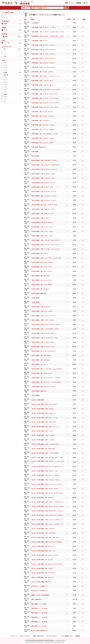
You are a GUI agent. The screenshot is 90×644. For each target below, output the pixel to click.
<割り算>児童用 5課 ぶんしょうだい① (42, 271)
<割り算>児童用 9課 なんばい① (40, 289)
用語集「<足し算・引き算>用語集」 (40, 595)
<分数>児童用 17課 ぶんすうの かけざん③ (43, 58)
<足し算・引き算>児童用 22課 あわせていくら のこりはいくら (48, 462)
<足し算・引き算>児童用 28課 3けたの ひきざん (45, 489)
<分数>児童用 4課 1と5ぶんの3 (40, 120)
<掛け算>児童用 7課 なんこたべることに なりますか (46, 378)
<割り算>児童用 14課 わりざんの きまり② (43, 178)
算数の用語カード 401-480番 (39, 622)
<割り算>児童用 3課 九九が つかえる (42, 262)
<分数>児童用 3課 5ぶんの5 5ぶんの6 (42, 116)
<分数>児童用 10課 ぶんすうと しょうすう (43, 27)
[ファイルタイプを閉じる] (11, 47)
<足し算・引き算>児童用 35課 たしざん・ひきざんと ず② (47, 524)
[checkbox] (2, 15)
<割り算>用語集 (35, 298)
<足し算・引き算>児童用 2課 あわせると (43, 497)
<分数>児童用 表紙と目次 (38, 147)
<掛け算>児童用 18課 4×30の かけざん (43, 342)
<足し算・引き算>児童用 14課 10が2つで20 (43, 422)
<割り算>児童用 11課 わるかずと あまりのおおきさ (46, 165)
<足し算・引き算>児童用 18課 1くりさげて (43, 440)
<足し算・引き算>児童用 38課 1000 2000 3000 (45, 537)
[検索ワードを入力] (47, 8)
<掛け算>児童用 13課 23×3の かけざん (43, 320)
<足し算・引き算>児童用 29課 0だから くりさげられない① (48, 493)
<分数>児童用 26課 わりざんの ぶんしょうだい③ (45, 103)
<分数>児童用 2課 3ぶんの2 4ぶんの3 (42, 112)
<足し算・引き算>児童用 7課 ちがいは (42, 568)
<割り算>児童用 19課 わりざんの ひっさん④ (44, 200)
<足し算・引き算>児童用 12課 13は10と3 (43, 413)
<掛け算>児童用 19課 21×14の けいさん (43, 347)
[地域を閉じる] (11, 60)
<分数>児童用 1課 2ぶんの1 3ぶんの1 (42, 72)
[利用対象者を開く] (11, 21)
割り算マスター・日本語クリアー (40, 586)
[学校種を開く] (11, 28)
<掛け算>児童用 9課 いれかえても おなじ (43, 387)
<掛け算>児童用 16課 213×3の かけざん (43, 333)
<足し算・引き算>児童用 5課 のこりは (42, 560)
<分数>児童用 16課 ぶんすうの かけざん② (43, 54)
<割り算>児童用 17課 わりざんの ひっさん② (44, 191)
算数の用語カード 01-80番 (39, 604)
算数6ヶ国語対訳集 (36, 599)
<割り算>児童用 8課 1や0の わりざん (42, 285)
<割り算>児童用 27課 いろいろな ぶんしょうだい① (46, 240)
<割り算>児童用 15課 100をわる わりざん (43, 183)
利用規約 (78, 3)
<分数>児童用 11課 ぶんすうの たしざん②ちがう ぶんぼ (47, 32)
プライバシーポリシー (52, 636)
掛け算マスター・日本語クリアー (40, 591)
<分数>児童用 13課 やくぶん (39, 41)
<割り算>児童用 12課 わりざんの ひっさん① (44, 169)
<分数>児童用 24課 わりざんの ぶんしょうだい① (45, 94)
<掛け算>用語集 (35, 395)
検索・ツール (69, 3)
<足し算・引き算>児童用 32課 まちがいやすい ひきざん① (47, 511)
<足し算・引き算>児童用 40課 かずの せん (43, 551)
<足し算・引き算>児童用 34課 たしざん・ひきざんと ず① (47, 520)
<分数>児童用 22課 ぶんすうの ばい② (42, 85)
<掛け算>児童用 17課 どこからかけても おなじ (45, 338)
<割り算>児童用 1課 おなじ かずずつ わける (44, 205)
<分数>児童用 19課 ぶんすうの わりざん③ (43, 67)
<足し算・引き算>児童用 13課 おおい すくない (45, 418)
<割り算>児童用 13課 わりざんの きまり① (43, 174)
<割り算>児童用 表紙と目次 (39, 293)
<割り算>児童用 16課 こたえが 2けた (42, 187)
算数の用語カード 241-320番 (39, 613)
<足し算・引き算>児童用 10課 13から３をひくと (45, 404)
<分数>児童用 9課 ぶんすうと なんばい (43, 143)
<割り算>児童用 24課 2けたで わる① (42, 227)
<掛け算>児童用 (35, 302)
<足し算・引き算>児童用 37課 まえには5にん (44, 533)
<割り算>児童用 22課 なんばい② (41, 218)
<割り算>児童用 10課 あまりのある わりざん (44, 160)
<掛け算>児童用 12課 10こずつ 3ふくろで (43, 316)
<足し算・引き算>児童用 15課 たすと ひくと (44, 426)
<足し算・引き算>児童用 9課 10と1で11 (42, 577)
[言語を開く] (11, 40)
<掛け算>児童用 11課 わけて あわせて (42, 311)
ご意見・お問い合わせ (38, 636)
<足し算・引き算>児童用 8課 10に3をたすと (43, 573)
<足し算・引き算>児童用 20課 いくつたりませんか (45, 453)
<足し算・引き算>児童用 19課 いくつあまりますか (45, 444)
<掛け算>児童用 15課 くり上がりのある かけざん (45, 329)
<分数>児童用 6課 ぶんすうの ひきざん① (43, 129)
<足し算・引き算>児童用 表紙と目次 (41, 582)
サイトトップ (14, 636)
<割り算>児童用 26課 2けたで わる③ (42, 236)
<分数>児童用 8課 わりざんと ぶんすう (43, 138)
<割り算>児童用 (35, 156)
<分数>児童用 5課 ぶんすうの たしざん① (43, 125)
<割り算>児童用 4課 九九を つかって (42, 267)
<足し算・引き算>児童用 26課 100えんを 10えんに (46, 480)
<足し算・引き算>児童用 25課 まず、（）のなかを (45, 475)
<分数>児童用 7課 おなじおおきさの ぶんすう (44, 134)
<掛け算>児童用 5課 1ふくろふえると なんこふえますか (47, 369)
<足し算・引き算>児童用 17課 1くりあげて (43, 435)
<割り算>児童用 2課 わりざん (40, 254)
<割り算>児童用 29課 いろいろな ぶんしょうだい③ (46, 249)
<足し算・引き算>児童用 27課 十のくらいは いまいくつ (47, 484)
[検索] (66, 8)
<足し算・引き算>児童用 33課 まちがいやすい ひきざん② (47, 515)
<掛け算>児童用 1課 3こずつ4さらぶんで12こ (44, 351)
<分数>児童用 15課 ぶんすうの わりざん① (43, 50)
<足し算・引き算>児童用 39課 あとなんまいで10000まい (47, 542)
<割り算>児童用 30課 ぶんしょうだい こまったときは (46, 258)
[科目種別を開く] (11, 34)
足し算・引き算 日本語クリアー (40, 631)
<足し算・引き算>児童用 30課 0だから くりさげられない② (48, 502)
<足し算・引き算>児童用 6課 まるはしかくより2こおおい (47, 564)
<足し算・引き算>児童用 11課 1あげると (43, 409)
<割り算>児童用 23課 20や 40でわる (42, 222)
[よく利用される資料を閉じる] (11, 12)
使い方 (85, 3)
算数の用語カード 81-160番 (39, 626)
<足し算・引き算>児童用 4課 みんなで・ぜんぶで (45, 555)
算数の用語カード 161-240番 (39, 608)
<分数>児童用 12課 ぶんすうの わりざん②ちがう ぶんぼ (47, 36)
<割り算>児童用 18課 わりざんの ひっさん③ (44, 196)
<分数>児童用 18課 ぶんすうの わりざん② (43, 63)
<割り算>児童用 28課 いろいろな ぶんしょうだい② (46, 245)
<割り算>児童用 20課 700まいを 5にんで (43, 209)
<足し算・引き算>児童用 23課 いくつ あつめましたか (46, 466)
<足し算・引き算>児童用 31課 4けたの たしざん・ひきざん (48, 506)
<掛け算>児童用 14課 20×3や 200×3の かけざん (46, 324)
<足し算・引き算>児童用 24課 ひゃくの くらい (45, 471)
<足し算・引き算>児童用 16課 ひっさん (42, 431)
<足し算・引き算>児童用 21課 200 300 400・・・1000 (47, 458)
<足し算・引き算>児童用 (38, 400)
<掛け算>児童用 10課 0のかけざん (41, 307)
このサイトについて (25, 636)
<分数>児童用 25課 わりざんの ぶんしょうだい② (45, 98)
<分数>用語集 (35, 152)
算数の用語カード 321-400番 (39, 617)
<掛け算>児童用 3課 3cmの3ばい (41, 360)
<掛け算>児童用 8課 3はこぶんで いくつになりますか (46, 382)
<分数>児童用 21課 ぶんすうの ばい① (42, 81)
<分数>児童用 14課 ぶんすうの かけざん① (43, 45)
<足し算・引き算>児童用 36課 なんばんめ (43, 529)
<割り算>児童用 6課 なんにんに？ (41, 276)
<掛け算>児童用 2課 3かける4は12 (41, 356)
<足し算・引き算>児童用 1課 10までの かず (43, 449)
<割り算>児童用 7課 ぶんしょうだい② (42, 280)
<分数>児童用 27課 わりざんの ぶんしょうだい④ (45, 107)
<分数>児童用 (35, 23)
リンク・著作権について (67, 636)
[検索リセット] (26, 8)
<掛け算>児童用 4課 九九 (39, 364)
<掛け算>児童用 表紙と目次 (39, 391)
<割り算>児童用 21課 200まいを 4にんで (43, 214)
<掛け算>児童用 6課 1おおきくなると (42, 373)
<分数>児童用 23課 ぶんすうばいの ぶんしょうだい (46, 89)
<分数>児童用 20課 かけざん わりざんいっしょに (45, 76)
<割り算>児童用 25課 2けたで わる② (42, 231)
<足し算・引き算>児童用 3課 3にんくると (43, 546)
